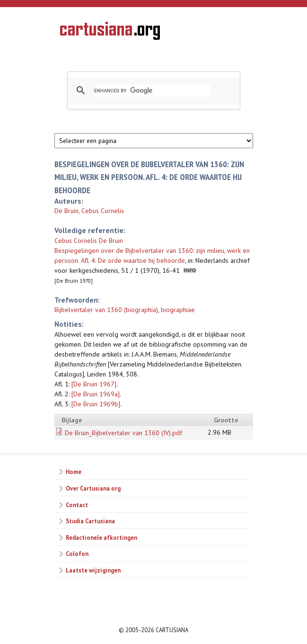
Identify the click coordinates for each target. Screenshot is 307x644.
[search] (152, 90)
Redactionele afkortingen (101, 537)
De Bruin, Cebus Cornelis (89, 211)
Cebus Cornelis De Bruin (89, 241)
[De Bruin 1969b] (96, 404)
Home (74, 472)
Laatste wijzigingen (93, 570)
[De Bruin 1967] (94, 384)
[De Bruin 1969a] (96, 394)
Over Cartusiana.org (93, 488)
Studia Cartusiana (90, 521)
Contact (77, 505)
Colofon (77, 554)
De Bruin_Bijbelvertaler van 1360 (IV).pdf (123, 433)
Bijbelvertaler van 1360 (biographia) (106, 310)
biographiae (178, 310)
